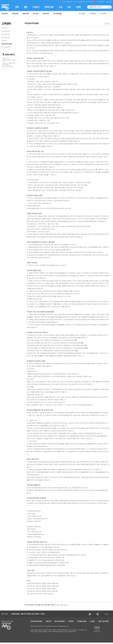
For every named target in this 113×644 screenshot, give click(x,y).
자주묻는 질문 (82, 621)
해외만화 (46, 13)
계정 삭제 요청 (6, 38)
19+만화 (57, 14)
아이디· (76, 2)
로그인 (64, 2)
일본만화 (26, 13)
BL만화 (36, 13)
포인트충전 (109, 2)
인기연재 (103, 13)
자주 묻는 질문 (6, 31)
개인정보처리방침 (7, 44)
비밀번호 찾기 (81, 2)
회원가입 (69, 2)
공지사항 (4, 28)
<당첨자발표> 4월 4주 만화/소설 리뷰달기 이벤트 (28, 614)
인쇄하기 (107, 24)
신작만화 (92, 13)
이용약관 (4, 41)
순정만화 (4, 13)
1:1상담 (92, 621)
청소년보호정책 (6, 47)
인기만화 (82, 13)
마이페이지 (101, 2)
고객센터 (71, 621)
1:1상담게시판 (5, 34)
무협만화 (15, 13)
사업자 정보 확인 (103, 621)
